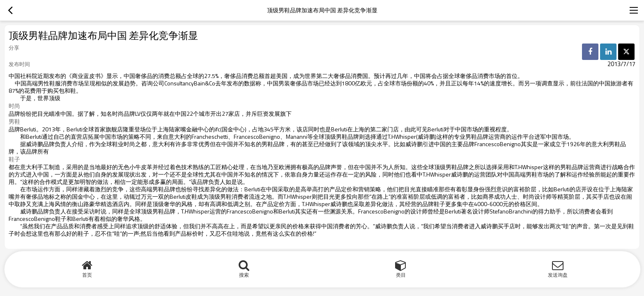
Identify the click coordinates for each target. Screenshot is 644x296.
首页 (87, 275)
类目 (401, 275)
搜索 (244, 275)
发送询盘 (558, 275)
